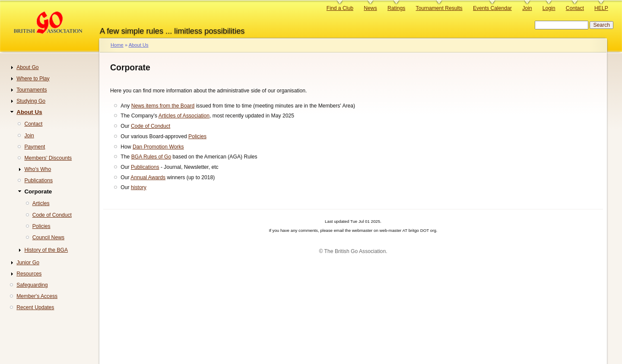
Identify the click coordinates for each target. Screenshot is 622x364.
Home (117, 45)
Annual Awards (148, 177)
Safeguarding (32, 285)
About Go (27, 67)
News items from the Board (163, 106)
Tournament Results (439, 8)
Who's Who (38, 169)
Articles (41, 203)
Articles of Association (184, 116)
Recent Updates (35, 307)
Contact (575, 8)
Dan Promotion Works (158, 147)
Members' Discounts (48, 158)
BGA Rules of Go (151, 157)
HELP (601, 8)
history (139, 187)
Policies (197, 136)
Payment (35, 147)
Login (549, 8)
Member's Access (37, 296)
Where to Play (33, 79)
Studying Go (31, 101)
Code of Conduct (151, 126)
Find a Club (340, 8)
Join (527, 8)
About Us (139, 45)
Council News (48, 237)
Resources (29, 274)
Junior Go (28, 263)
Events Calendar (492, 8)
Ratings (396, 8)
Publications (145, 167)
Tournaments (32, 90)
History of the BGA (46, 250)
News (370, 8)
